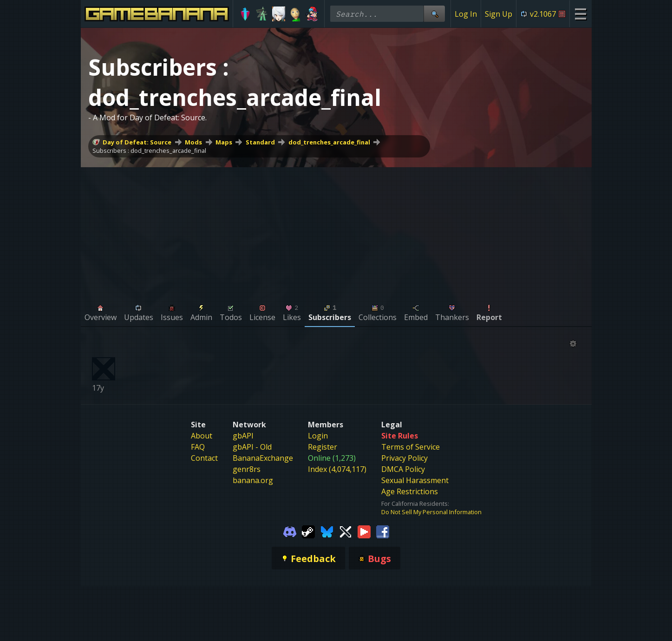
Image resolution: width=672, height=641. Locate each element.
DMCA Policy (403, 469)
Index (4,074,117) (337, 469)
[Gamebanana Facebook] (383, 531)
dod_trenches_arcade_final (329, 142)
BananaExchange (263, 458)
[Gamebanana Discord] (290, 531)
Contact (204, 458)
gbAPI (243, 436)
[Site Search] (434, 14)
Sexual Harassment (415, 480)
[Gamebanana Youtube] (364, 531)
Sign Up (499, 14)
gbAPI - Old (252, 447)
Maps (224, 142)
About (202, 436)
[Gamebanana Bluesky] (327, 531)
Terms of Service (411, 447)
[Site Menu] (580, 14)
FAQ (198, 447)
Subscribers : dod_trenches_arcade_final (149, 150)
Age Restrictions (410, 491)
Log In (466, 14)
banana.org (253, 480)
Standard (260, 142)
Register (323, 447)
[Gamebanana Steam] (308, 531)
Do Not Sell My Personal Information (431, 512)
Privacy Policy (405, 458)
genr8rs (247, 469)
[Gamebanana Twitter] (346, 531)
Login (318, 436)
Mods (193, 142)
